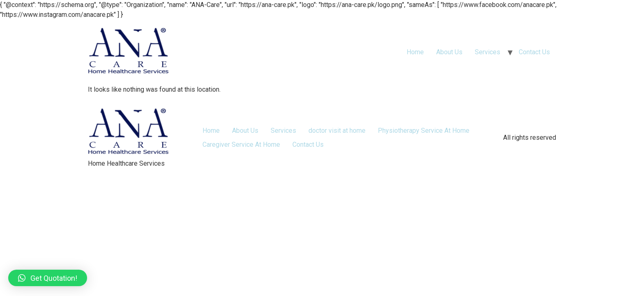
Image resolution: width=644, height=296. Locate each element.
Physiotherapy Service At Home (424, 131)
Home (415, 52)
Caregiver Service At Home (241, 145)
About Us (449, 52)
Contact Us (534, 52)
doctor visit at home (337, 131)
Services (488, 52)
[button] (48, 278)
